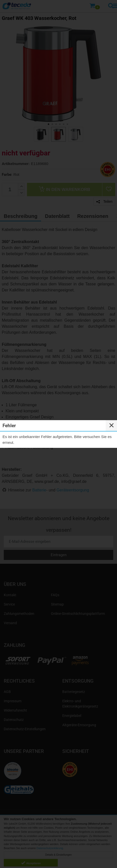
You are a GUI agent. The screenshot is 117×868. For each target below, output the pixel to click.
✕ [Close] (111, 425)
